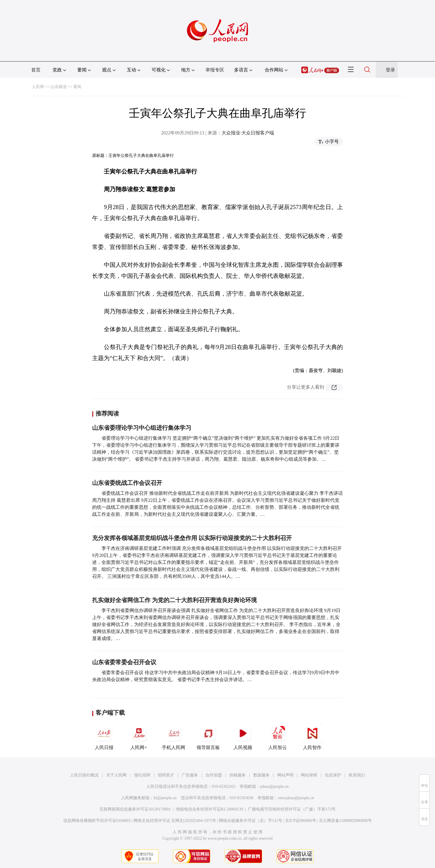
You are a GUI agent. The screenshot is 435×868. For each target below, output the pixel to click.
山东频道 (59, 87)
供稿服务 (238, 775)
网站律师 (309, 775)
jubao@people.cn (274, 787)
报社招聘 (142, 775)
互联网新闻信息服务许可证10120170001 (135, 809)
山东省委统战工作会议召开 (127, 483)
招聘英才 (166, 775)
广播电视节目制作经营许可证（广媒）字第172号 (292, 809)
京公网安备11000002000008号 (345, 821)
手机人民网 (173, 737)
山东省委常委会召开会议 (124, 662)
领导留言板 (208, 737)
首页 (36, 70)
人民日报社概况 (84, 775)
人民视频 (243, 737)
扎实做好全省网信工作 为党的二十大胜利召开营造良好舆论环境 (174, 600)
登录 (390, 70)
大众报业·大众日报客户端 (248, 133)
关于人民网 (116, 775)
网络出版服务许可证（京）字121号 (251, 821)
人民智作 (312, 737)
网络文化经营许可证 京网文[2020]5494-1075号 (175, 821)
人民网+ (139, 737)
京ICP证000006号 (301, 821)
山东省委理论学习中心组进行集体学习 (142, 428)
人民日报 (104, 737)
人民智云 (278, 737)
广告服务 (190, 775)
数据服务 (262, 775)
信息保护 (333, 775)
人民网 (38, 87)
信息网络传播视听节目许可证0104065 (97, 821)
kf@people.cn (165, 798)
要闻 (77, 87)
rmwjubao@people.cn (296, 798)
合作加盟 (214, 775)
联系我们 (357, 775)
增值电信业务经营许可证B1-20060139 (209, 809)
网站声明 (285, 775)
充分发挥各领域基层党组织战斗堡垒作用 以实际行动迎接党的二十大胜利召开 (192, 538)
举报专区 (215, 70)
